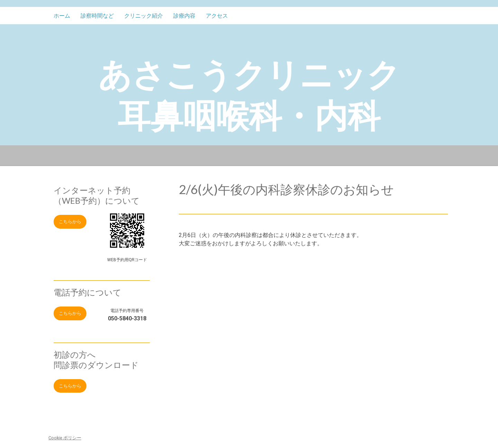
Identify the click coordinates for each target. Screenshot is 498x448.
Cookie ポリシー (65, 438)
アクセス (217, 16)
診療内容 (184, 16)
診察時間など (97, 16)
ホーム (62, 16)
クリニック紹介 (144, 16)
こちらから (70, 222)
